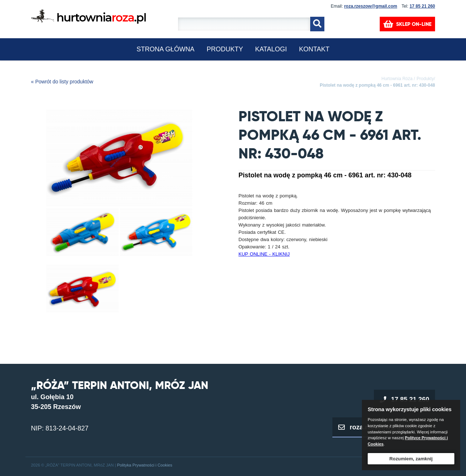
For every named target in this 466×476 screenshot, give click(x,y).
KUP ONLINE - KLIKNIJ (264, 254)
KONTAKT (314, 49)
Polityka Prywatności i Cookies (145, 465)
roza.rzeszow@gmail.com (371, 6)
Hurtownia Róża (397, 79)
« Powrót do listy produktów (62, 82)
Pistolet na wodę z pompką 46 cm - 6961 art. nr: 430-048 (377, 85)
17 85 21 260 (422, 6)
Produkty (225, 49)
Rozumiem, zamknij (411, 459)
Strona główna (165, 49)
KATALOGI (271, 49)
